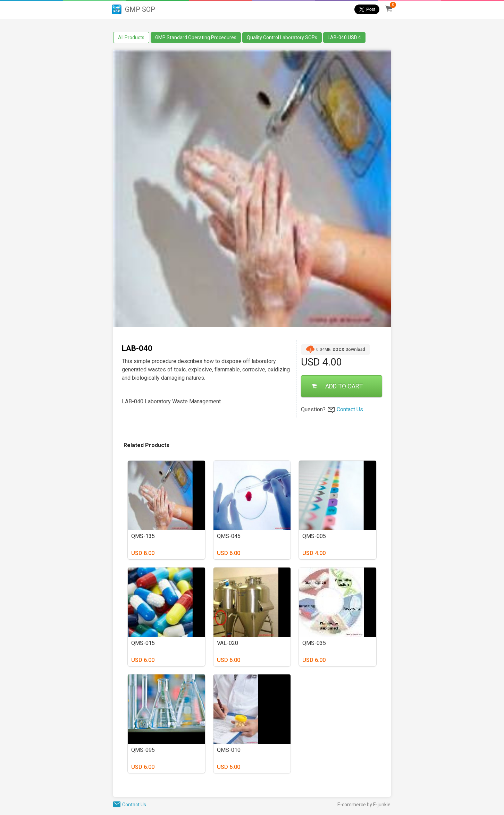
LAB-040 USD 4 (344, 37)
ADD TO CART (337, 386)
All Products (131, 37)
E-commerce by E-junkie (364, 805)
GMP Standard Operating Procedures (196, 37)
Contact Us (350, 409)
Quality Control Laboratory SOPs (282, 37)
